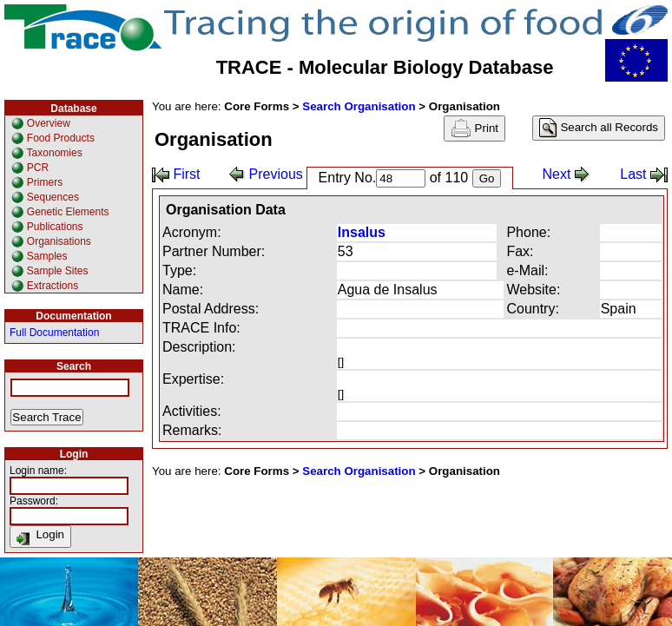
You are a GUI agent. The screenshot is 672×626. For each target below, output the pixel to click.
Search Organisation (359, 106)
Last (644, 174)
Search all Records (599, 128)
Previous (266, 174)
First (176, 174)
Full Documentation (54, 333)
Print (474, 128)
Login (40, 537)
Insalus (362, 232)
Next (567, 174)
